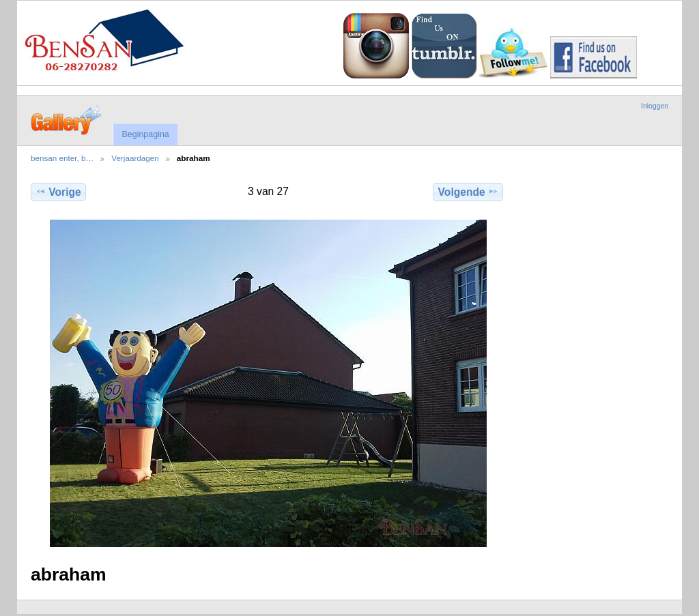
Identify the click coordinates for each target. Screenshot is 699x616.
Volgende (468, 192)
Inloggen (655, 106)
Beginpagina (145, 134)
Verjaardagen (135, 158)
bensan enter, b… (62, 158)
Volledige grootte (533, 190)
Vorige (58, 192)
